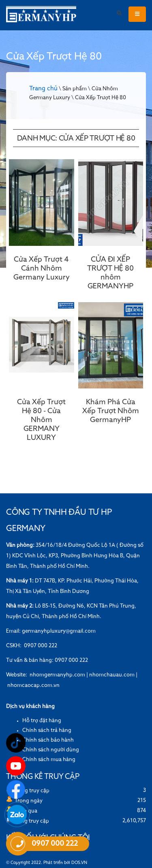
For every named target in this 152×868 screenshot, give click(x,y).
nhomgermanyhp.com (57, 675)
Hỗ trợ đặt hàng (42, 721)
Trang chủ (43, 89)
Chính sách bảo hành (48, 740)
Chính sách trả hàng (47, 730)
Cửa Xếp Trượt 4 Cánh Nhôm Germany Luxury (42, 269)
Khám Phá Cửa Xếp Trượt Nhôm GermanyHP (111, 411)
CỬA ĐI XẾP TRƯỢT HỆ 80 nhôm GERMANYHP (110, 273)
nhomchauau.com (112, 675)
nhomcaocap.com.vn (33, 686)
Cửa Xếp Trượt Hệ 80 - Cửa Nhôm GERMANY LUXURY (41, 420)
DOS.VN (79, 863)
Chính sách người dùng (51, 750)
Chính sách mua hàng (49, 760)
